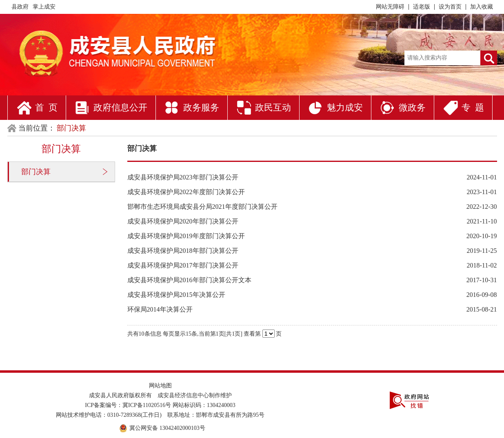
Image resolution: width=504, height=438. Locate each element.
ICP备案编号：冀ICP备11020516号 (128, 405)
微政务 (412, 107)
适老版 (422, 7)
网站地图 (160, 386)
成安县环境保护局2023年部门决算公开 (183, 177)
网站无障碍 (390, 7)
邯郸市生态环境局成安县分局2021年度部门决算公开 (202, 207)
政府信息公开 (120, 107)
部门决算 (36, 172)
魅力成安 (345, 107)
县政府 (20, 7)
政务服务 (201, 107)
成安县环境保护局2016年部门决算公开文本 (189, 280)
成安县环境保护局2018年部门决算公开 (183, 251)
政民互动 (273, 107)
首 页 (46, 107)
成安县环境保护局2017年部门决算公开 (183, 265)
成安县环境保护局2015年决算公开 (176, 295)
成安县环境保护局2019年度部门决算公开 (186, 236)
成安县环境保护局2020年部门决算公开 (183, 221)
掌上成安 (44, 7)
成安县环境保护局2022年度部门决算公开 (186, 192)
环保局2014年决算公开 (160, 309)
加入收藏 (482, 7)
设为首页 (450, 7)
